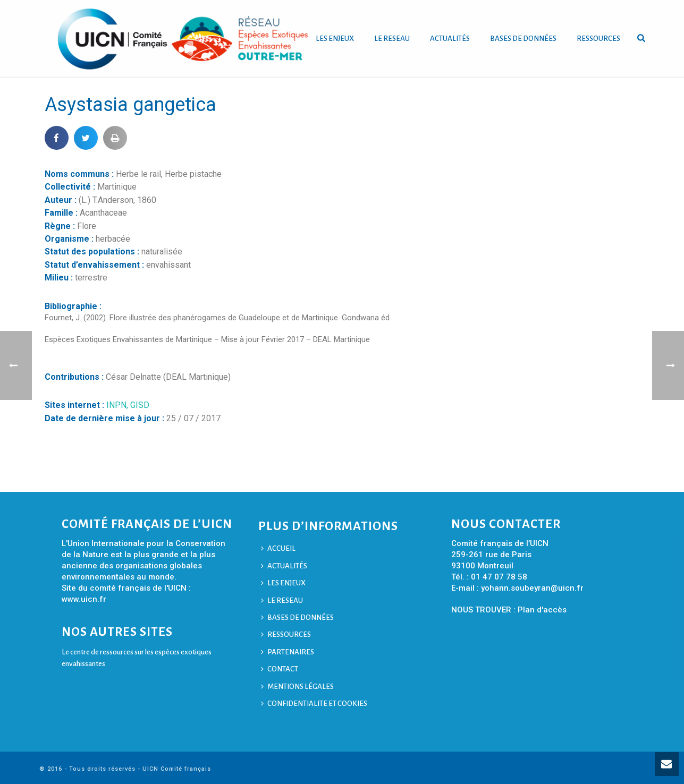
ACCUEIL (278, 548)
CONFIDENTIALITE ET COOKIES (314, 704)
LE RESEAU (392, 39)
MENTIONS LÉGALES (297, 687)
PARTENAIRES (288, 652)
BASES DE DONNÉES (523, 39)
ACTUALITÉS (450, 39)
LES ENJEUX (335, 39)
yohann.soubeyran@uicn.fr (532, 588)
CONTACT (280, 669)
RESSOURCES (598, 39)
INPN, (118, 405)
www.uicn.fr (84, 599)
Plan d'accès (542, 610)
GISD (140, 405)
